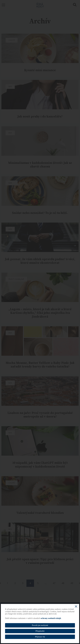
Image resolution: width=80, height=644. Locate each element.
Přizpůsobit (40, 631)
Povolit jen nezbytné (40, 625)
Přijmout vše (40, 637)
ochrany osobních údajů (51, 618)
